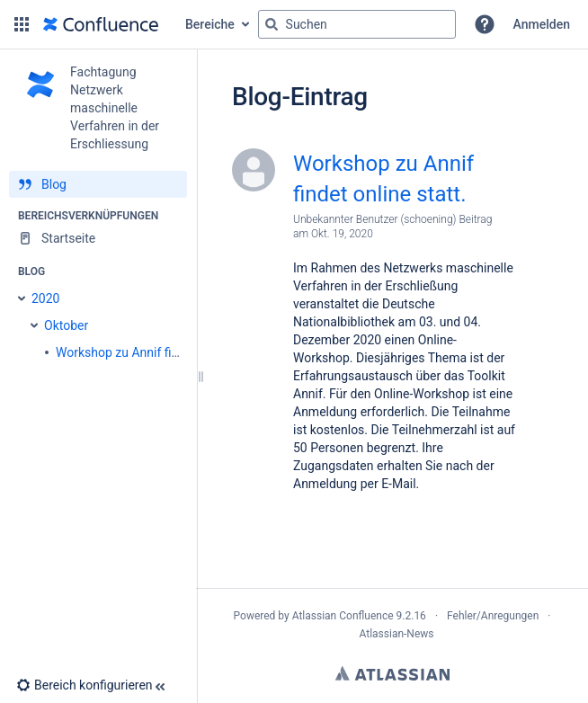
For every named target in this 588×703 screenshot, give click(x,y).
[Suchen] (272, 24)
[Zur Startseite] (101, 24)
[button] (22, 24)
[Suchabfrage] (357, 24)
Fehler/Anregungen (493, 616)
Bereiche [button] (210, 24)
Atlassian (392, 673)
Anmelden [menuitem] (542, 24)
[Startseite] (98, 238)
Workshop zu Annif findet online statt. (383, 179)
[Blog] (98, 184)
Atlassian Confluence (343, 616)
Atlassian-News (396, 634)
